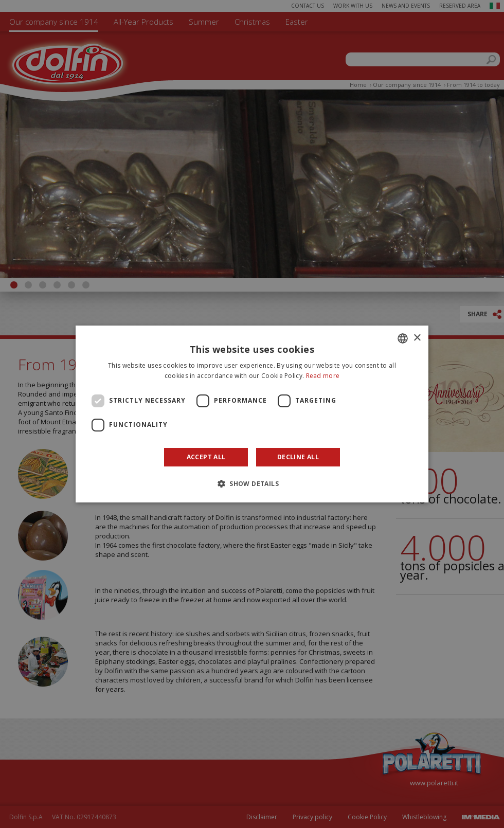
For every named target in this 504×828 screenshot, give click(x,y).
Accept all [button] (206, 457)
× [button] (417, 338)
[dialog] (252, 414)
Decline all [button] (298, 457)
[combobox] (403, 338)
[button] (252, 483)
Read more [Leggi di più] (323, 376)
